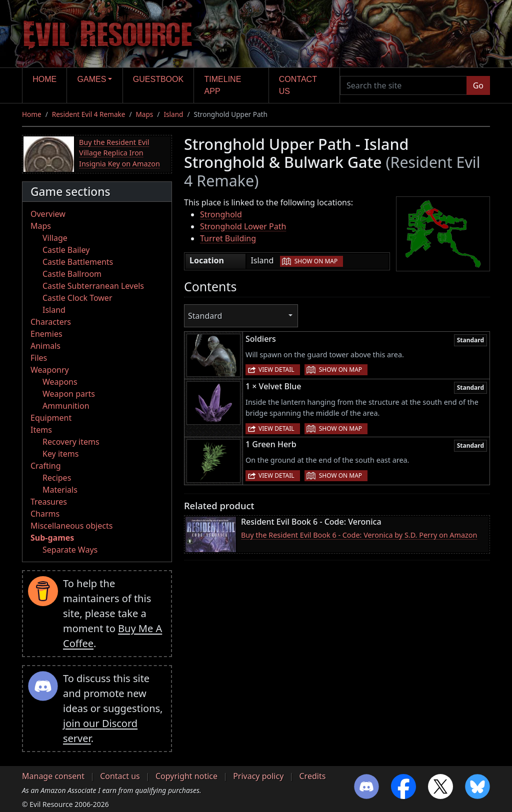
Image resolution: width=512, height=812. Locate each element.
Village (55, 238)
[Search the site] (403, 85)
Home (44, 79)
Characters (51, 322)
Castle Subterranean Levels (93, 286)
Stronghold (221, 214)
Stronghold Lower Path (243, 226)
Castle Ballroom (72, 274)
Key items (60, 454)
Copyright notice (186, 776)
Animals (45, 346)
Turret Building (228, 238)
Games (92, 79)
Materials (60, 490)
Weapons (60, 382)
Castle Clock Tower (77, 298)
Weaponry (50, 370)
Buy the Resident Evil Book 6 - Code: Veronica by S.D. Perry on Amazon (359, 535)
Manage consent (53, 776)
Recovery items (71, 442)
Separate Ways (70, 550)
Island (173, 114)
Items (41, 430)
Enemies (46, 334)
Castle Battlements (78, 262)
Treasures (49, 502)
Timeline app (223, 85)
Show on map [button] (316, 261)
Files (39, 358)
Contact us (298, 85)
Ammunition (66, 406)
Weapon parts (69, 394)
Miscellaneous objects (71, 526)
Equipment (51, 418)
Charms (45, 514)
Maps (145, 114)
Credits (312, 776)
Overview (48, 214)
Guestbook (158, 79)
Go (478, 85)
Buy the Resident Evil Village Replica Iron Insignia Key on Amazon (119, 153)
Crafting (46, 466)
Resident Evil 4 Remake (89, 114)
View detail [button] (276, 370)
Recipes (57, 478)
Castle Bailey (66, 250)
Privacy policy (258, 776)
